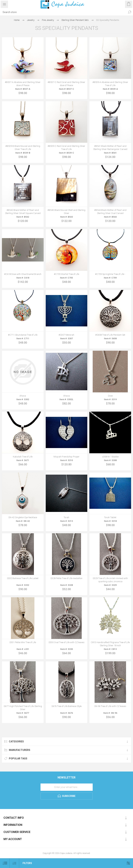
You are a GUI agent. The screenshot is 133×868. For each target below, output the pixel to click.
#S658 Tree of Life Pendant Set (110, 335)
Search (130, 12)
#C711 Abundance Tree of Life (23, 335)
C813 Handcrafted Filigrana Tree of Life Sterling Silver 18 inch (110, 644)
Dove (110, 396)
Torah (66, 517)
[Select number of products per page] (5, 863)
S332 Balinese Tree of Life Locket (23, 578)
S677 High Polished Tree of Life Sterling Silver (23, 708)
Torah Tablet (110, 517)
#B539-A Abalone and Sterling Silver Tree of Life (110, 84)
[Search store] (63, 12)
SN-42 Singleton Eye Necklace (23, 517)
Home (17, 20)
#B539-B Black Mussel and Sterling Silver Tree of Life (23, 148)
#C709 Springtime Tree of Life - (110, 274)
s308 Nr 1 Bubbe (110, 457)
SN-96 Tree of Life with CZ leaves (110, 706)
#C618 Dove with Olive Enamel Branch (23, 274)
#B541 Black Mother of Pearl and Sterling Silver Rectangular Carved (110, 148)
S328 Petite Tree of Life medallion (66, 578)
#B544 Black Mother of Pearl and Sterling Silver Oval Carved (110, 212)
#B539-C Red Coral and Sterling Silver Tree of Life (66, 148)
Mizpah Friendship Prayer (66, 457)
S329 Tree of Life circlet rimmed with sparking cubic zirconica (110, 580)
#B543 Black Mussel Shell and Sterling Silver (66, 212)
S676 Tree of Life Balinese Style (66, 706)
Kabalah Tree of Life (23, 457)
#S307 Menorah (66, 335)
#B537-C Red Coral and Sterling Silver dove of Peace (66, 84)
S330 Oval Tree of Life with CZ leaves (66, 642)
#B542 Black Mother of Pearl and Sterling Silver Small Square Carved (23, 212)
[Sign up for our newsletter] (67, 787)
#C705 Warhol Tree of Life (66, 274)
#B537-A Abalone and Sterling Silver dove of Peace (23, 84)
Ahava (23, 396)
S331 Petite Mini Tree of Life (23, 642)
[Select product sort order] (14, 863)
